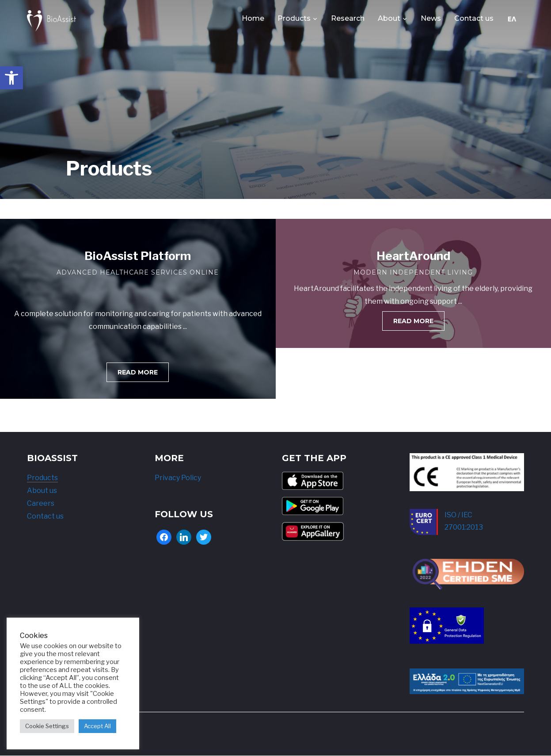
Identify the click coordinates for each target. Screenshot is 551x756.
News (431, 18)
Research (348, 18)
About (389, 18)
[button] (11, 78)
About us (42, 491)
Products (294, 18)
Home (253, 18)
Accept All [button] (97, 726)
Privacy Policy (178, 478)
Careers (41, 503)
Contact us (474, 18)
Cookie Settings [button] (47, 726)
